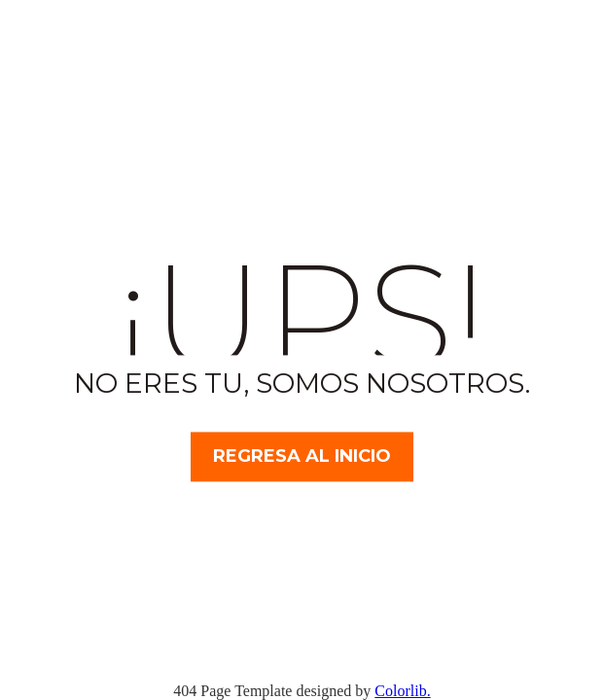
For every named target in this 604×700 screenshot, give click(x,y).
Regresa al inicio (302, 456)
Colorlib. (402, 691)
